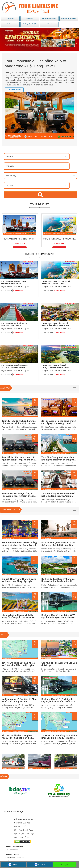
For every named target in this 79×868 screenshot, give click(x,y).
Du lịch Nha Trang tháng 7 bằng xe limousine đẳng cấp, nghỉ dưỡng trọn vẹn (19, 581)
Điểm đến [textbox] (10, 166)
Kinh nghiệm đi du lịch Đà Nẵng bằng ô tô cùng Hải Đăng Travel (19, 544)
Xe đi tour (5, 388)
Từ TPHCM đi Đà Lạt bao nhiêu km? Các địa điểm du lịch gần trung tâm (18, 665)
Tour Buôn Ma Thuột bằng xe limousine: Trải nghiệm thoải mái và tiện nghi (18, 496)
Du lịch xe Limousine (14, 846)
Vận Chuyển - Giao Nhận (24, 834)
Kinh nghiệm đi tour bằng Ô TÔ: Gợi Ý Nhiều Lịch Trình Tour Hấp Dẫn (59, 618)
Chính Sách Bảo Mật (22, 837)
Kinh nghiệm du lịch (10, 509)
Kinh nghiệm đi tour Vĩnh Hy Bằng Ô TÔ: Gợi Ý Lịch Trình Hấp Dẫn (19, 618)
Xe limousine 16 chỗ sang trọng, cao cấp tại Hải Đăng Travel (59, 422)
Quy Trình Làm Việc (22, 823)
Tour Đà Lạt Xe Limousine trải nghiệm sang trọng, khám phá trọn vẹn (18, 460)
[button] (75, 229)
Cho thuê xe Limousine (15, 858)
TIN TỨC (4, 635)
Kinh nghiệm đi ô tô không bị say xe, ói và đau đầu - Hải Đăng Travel (59, 702)
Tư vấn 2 (40, 865)
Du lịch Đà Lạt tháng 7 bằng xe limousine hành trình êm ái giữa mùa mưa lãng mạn (58, 581)
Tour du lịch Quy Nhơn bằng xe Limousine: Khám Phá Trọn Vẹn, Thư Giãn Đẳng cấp (19, 423)
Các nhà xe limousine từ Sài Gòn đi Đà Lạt (59, 664)
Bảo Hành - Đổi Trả (22, 826)
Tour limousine (12, 850)
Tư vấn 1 (13, 865)
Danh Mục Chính (12, 854)
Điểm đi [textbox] (10, 156)
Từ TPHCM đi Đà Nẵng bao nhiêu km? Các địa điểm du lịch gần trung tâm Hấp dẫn (59, 738)
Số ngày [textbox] (10, 185)
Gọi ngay (65, 865)
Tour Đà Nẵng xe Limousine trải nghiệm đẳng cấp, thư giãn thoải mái (59, 496)
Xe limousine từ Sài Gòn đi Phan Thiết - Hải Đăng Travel (20, 700)
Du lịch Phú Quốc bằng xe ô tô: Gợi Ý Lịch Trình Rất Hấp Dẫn (58, 544)
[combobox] (37, 156)
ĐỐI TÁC (4, 776)
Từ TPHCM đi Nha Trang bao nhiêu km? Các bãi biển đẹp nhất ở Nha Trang (17, 738)
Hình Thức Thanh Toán (23, 830)
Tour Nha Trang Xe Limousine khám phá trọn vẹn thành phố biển (58, 460)
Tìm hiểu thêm (14, 90)
